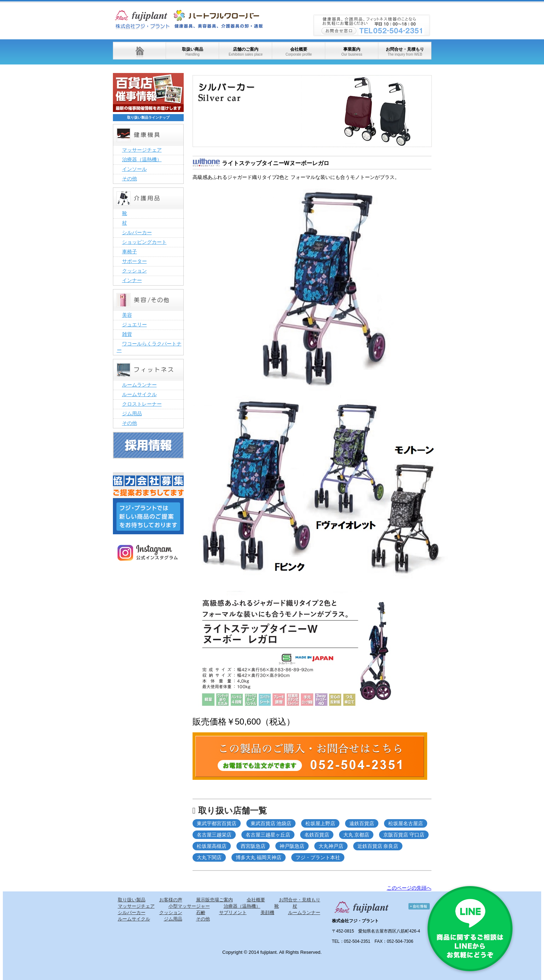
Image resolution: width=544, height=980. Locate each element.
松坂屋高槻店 (212, 846)
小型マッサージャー (189, 906)
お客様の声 (171, 900)
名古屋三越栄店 (214, 835)
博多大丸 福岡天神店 (259, 857)
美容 (127, 315)
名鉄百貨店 (317, 835)
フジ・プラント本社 (318, 857)
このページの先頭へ (409, 888)
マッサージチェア (142, 150)
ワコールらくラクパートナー (149, 347)
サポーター (134, 261)
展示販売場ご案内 (214, 900)
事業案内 (352, 52)
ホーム (139, 51)
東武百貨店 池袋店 (271, 823)
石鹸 (201, 913)
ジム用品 (132, 413)
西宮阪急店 (253, 846)
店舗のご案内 (246, 52)
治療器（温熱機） (142, 159)
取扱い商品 (193, 52)
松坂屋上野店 (320, 823)
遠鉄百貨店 (362, 823)
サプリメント (233, 913)
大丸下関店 (209, 857)
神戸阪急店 (292, 846)
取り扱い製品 (132, 900)
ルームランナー (139, 385)
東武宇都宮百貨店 (217, 823)
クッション (134, 271)
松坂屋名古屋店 (406, 823)
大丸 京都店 (356, 835)
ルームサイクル (139, 394)
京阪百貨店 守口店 (404, 835)
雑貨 (127, 334)
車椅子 (130, 252)
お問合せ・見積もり (405, 52)
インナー (132, 280)
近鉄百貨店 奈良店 (378, 846)
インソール (134, 169)
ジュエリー (134, 325)
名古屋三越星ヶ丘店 (268, 835)
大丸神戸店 (331, 846)
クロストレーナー (142, 404)
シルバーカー (137, 232)
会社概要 (299, 52)
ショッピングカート (144, 242)
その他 (130, 179)
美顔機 (267, 913)
